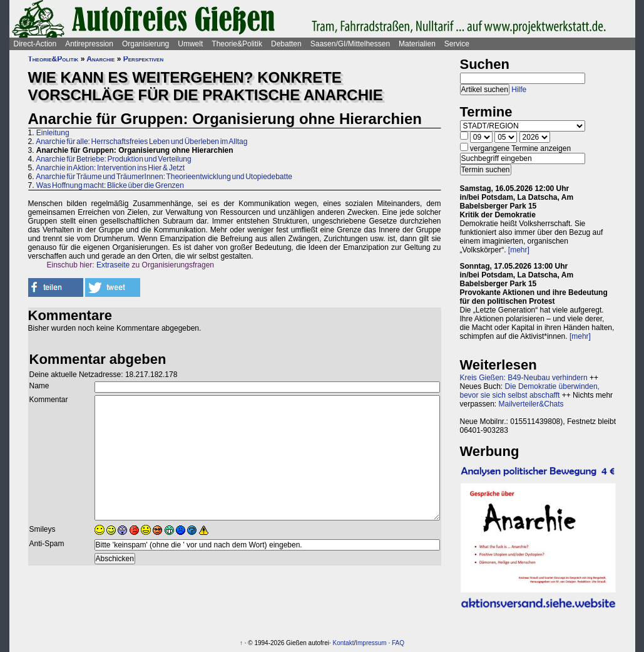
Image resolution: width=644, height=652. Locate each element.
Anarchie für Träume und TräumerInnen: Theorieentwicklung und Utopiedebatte (164, 177)
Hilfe (519, 90)
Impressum (371, 643)
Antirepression (89, 44)
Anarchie (100, 59)
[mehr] (519, 250)
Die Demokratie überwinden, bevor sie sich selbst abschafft (530, 391)
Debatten (286, 44)
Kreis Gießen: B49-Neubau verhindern (524, 378)
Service (457, 44)
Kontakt (344, 643)
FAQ (398, 643)
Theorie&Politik (237, 44)
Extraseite (113, 265)
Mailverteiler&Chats (531, 404)
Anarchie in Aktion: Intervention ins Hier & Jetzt (110, 168)
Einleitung (53, 133)
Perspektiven (143, 59)
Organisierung (146, 44)
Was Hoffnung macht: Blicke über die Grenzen (110, 185)
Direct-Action (35, 44)
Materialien (417, 44)
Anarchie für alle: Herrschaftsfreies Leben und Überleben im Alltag (141, 142)
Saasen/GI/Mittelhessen (350, 44)
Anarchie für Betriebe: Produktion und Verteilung (114, 159)
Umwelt (190, 44)
